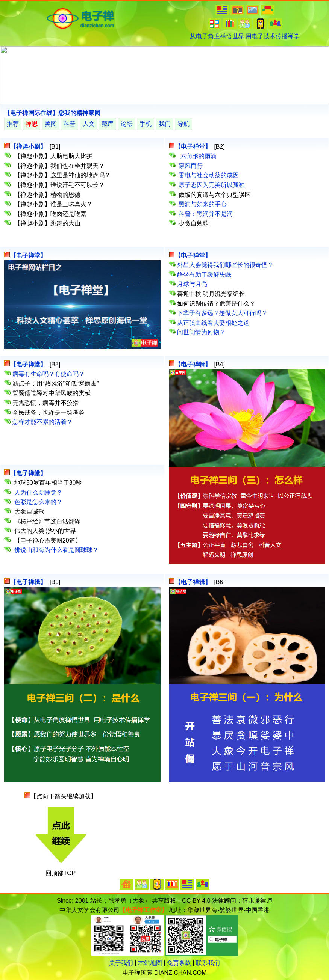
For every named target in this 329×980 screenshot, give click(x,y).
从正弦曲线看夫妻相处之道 (213, 323)
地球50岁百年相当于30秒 (49, 483)
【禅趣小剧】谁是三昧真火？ (54, 204)
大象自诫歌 (29, 512)
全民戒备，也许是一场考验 (49, 412)
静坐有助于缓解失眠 (204, 275)
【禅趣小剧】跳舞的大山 (48, 223)
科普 (70, 124)
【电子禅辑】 (193, 364)
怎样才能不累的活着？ (42, 422)
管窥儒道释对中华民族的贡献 (52, 393)
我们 (165, 124)
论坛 (127, 124)
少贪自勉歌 (194, 223)
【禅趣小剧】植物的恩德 (48, 195)
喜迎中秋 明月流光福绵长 (211, 294)
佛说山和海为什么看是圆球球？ (56, 550)
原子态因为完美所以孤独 (212, 185)
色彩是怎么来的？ (38, 502)
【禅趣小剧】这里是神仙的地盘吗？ (63, 175)
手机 (146, 124)
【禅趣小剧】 (28, 147)
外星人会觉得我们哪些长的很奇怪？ (225, 265)
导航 (183, 124)
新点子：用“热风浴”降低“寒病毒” (55, 384)
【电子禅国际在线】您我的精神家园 (52, 113)
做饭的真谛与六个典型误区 (215, 195)
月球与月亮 (192, 284)
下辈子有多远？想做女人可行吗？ (222, 313)
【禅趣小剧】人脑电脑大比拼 (54, 156)
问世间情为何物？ (201, 332)
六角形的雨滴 (197, 156)
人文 (89, 124)
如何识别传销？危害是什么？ (216, 304)
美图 (51, 124)
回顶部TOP (61, 873)
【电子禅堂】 (29, 256)
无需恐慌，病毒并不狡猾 (45, 403)
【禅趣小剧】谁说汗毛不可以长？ (60, 185)
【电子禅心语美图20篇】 (48, 541)
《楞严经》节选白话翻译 (47, 521)
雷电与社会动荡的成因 (209, 175)
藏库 (108, 124)
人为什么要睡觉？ (38, 492)
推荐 (13, 124)
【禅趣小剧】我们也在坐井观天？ (60, 166)
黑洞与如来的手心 (203, 204)
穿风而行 (191, 166)
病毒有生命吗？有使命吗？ (49, 374)
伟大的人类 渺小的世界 (45, 531)
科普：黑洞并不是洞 (206, 214)
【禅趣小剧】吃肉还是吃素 (51, 214)
